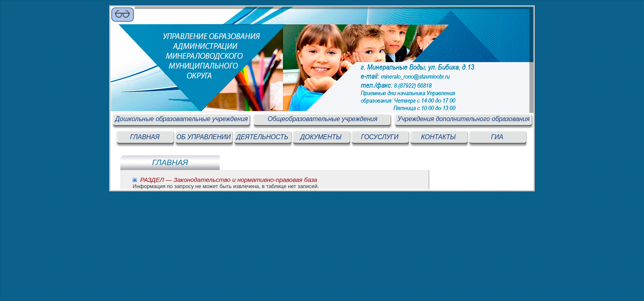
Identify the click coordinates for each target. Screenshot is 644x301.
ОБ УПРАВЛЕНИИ (203, 137)
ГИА (497, 137)
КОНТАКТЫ (438, 137)
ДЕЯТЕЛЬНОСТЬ (262, 137)
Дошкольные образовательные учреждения (182, 119)
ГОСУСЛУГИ (380, 137)
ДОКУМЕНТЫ (321, 137)
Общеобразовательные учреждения (323, 119)
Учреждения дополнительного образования (464, 119)
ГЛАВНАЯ (145, 137)
